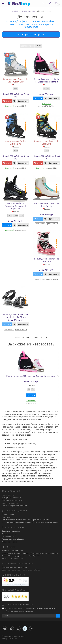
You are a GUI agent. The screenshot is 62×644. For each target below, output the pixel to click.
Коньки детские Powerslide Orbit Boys (47, 142)
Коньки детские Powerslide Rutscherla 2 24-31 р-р (15, 316)
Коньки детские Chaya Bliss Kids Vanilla (46, 205)
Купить (7, 101)
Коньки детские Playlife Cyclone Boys (16, 142)
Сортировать (27, 46)
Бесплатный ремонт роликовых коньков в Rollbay (21, 570)
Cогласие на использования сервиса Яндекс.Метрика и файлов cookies (30, 522)
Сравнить (23, 101)
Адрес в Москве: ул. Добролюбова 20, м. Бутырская (22, 556)
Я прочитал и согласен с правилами (29, 610)
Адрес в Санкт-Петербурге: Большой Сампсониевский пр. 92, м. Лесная (30, 553)
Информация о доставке (12, 498)
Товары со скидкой (9, 542)
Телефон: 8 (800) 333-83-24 (12, 550)
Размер (16, 85)
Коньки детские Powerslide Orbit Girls (47, 260)
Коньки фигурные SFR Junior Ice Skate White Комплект (47, 80)
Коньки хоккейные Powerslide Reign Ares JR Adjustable (16, 206)
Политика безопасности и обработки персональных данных (26, 520)
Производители (8, 536)
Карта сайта (7, 517)
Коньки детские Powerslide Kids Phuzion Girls (15, 80)
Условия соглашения (10, 503)
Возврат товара (8, 514)
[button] (57, 3)
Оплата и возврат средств (12, 500)
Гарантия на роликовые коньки (14, 506)
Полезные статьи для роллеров (14, 567)
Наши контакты (8, 495)
